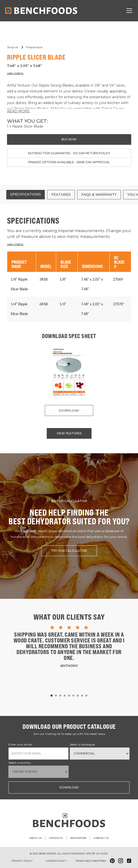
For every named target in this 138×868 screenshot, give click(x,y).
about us (35, 838)
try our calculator (69, 551)
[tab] (26, 195)
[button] (128, 11)
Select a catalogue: (83, 744)
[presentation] (94, 771)
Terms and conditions (91, 861)
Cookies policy (56, 861)
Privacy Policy (22, 861)
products (56, 838)
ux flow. (102, 854)
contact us (101, 838)
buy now (69, 139)
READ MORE (18, 111)
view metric (15, 73)
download (69, 410)
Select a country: (20, 763)
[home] (41, 11)
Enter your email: (21, 744)
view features (69, 433)
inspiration (78, 838)
